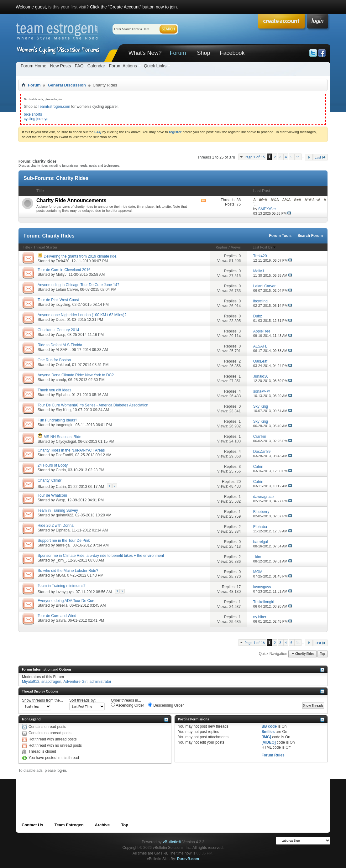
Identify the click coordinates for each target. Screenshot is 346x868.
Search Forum (310, 236)
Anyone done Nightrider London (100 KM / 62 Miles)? (82, 315)
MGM (60, 575)
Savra (61, 620)
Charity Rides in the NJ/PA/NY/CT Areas (71, 450)
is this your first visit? (68, 7)
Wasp (60, 335)
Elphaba (63, 395)
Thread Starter (45, 247)
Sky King (63, 410)
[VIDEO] (268, 742)
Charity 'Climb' (50, 480)
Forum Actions (123, 66)
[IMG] (266, 737)
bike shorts (33, 114)
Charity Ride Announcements (71, 200)
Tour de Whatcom (52, 495)
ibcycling (63, 305)
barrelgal (63, 545)
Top (322, 654)
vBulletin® (172, 842)
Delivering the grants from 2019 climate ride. (80, 256)
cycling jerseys (36, 119)
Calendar (96, 66)
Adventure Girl (75, 682)
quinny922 (64, 515)
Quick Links (155, 66)
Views (236, 247)
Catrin (61, 470)
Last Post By (264, 247)
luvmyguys (65, 592)
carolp (61, 380)
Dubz (60, 320)
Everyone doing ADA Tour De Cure (67, 601)
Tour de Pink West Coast (58, 300)
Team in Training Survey (58, 510)
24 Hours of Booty (53, 465)
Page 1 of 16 (255, 157)
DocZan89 (64, 455)
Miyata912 (31, 682)
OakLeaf (63, 365)
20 (239, 482)
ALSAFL (63, 350)
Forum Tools (280, 236)
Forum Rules (273, 755)
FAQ (79, 66)
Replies (222, 247)
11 (298, 157)
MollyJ (61, 275)
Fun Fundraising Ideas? (57, 420)
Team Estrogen (69, 825)
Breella (62, 605)
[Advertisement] (133, 787)
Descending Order (166, 705)
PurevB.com (188, 859)
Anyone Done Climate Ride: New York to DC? (76, 375)
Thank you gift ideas (54, 390)
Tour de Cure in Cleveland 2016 (64, 270)
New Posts (61, 66)
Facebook (232, 53)
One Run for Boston (54, 360)
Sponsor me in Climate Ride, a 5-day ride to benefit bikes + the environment (101, 556)
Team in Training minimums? (62, 586)
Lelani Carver (67, 290)
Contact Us (32, 825)
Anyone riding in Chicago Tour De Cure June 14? (79, 285)
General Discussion (67, 85)
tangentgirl (65, 425)
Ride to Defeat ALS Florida (60, 345)
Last (320, 157)
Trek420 (63, 261)
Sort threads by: (83, 700)
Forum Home (34, 66)
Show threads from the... (42, 700)
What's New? (145, 53)
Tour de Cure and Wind (57, 616)
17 (239, 587)
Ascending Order (128, 705)
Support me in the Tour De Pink (64, 541)
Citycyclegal (66, 442)
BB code (269, 726)
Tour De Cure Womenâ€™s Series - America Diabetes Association (93, 405)
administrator (100, 682)
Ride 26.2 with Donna (56, 526)
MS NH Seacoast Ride (62, 437)
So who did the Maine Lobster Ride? (68, 571)
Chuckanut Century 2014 (58, 330)
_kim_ (61, 560)
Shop (203, 53)
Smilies (268, 732)
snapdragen (51, 682)
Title (26, 247)
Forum (178, 53)
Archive (102, 825)
